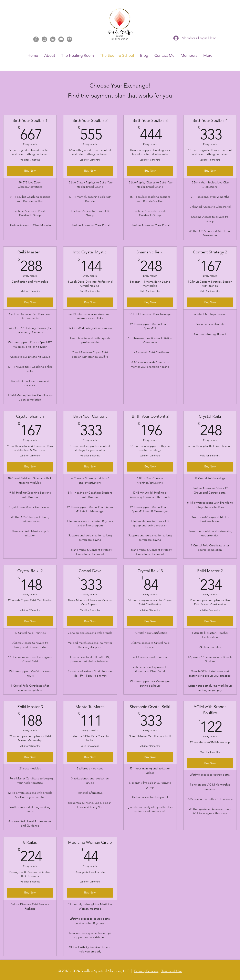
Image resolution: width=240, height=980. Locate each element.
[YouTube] (61, 39)
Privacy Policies (146, 971)
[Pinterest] (69, 39)
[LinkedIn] (53, 39)
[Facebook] (36, 39)
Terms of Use (172, 971)
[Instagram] (44, 39)
